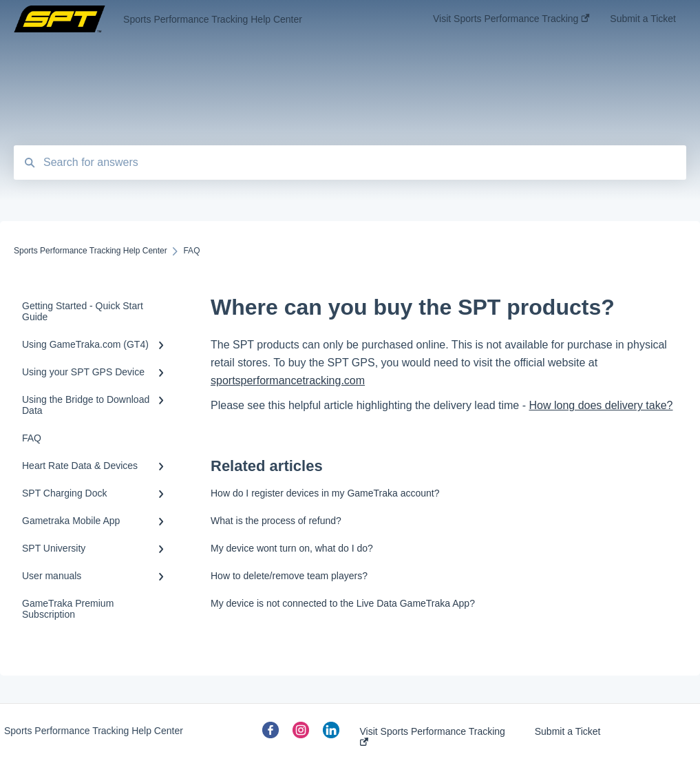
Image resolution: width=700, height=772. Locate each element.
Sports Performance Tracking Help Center (213, 19)
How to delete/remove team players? (289, 576)
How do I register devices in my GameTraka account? (325, 493)
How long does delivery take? (601, 405)
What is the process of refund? (276, 521)
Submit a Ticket (568, 731)
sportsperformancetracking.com (288, 380)
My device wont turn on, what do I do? (292, 548)
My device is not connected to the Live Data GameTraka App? (343, 603)
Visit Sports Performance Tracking (433, 736)
